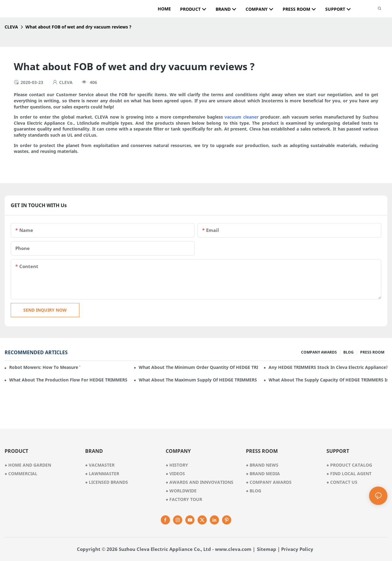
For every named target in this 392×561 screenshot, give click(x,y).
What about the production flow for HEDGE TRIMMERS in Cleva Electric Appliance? (69, 380)
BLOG (349, 352)
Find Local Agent (349, 474)
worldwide (181, 491)
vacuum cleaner (241, 117)
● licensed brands (107, 482)
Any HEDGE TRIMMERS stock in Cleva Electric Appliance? (328, 367)
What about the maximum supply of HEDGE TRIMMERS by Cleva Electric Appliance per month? (198, 380)
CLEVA (11, 27)
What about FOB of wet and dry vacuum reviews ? (78, 27)
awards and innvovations (200, 482)
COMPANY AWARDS (319, 352)
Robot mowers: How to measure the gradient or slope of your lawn (45, 367)
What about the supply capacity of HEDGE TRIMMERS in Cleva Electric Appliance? (328, 380)
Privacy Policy (297, 549)
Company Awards (269, 482)
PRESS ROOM (372, 352)
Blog (254, 491)
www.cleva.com (233, 549)
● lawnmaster (102, 474)
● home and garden (28, 465)
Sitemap (267, 549)
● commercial (21, 474)
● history (177, 465)
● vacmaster (100, 465)
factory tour (184, 499)
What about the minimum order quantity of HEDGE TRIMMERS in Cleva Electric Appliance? (198, 367)
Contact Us (342, 482)
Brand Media (263, 474)
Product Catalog (349, 465)
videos (175, 474)
